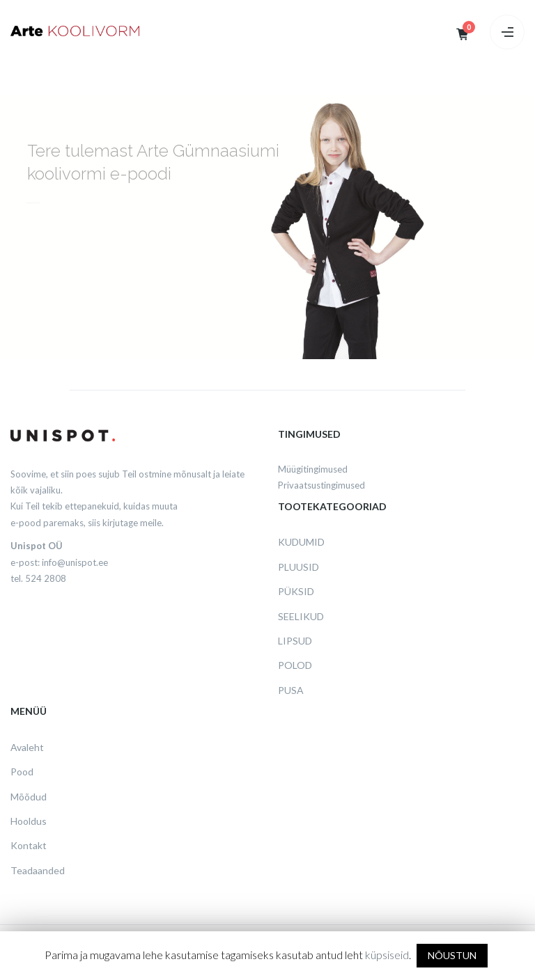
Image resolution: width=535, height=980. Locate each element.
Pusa (291, 690)
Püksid (296, 591)
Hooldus (29, 821)
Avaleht (27, 747)
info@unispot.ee (75, 562)
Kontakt (29, 845)
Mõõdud (29, 797)
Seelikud (301, 616)
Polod (295, 665)
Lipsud (295, 641)
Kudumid (301, 542)
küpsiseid (387, 955)
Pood (22, 772)
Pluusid (298, 567)
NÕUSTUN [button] (452, 955)
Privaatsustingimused (321, 485)
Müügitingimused (313, 469)
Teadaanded (38, 870)
